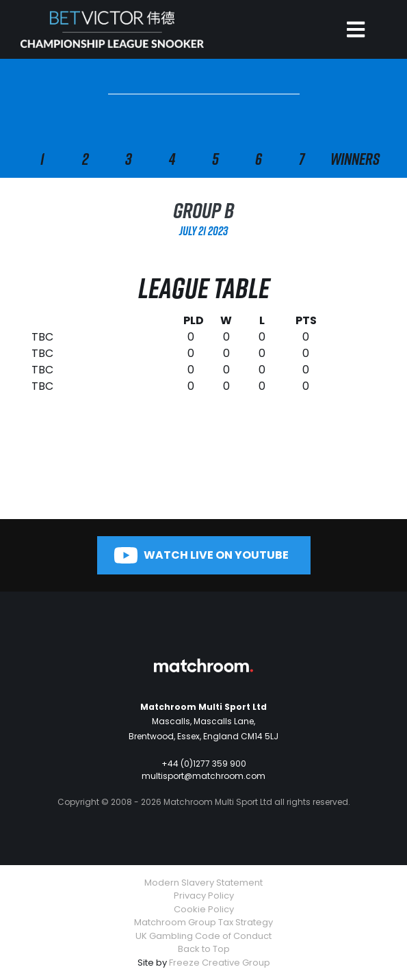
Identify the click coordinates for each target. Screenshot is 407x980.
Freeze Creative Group (220, 963)
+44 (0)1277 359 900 (204, 764)
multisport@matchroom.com (203, 776)
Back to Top (204, 949)
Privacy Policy (204, 896)
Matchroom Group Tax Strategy (203, 922)
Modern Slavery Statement (203, 883)
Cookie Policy (204, 909)
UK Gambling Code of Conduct (203, 936)
